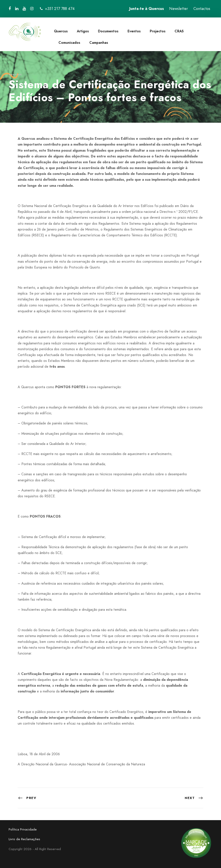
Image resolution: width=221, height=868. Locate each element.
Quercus (61, 31)
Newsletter (179, 9)
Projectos (158, 31)
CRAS (179, 31)
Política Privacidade (23, 829)
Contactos (202, 9)
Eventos (134, 31)
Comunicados (69, 43)
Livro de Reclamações (24, 839)
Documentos (108, 31)
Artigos (83, 31)
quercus (15, 74)
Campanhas (99, 43)
